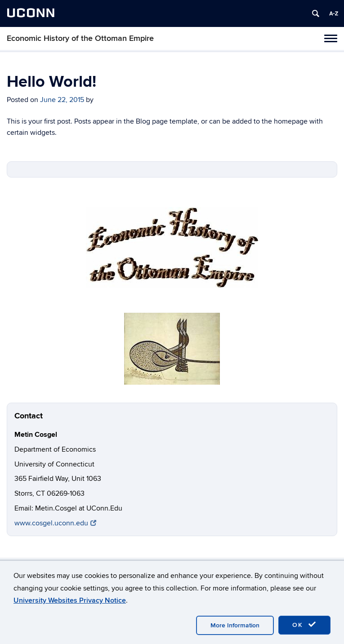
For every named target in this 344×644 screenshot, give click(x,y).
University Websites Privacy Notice (70, 600)
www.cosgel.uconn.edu (55, 523)
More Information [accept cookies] (235, 625)
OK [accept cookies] (304, 625)
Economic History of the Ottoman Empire (80, 38)
